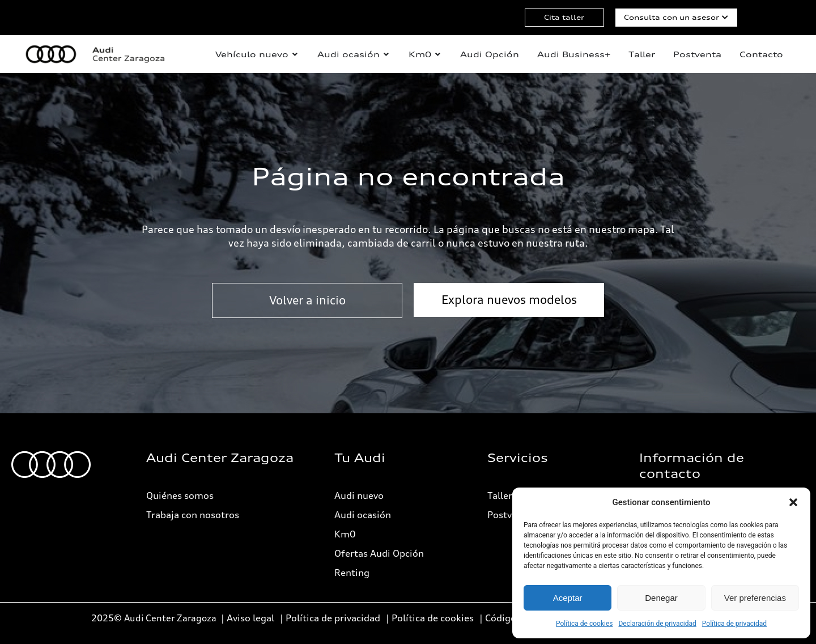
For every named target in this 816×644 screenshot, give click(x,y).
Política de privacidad (734, 624)
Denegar (661, 598)
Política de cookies (585, 624)
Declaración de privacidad (657, 624)
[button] (793, 502)
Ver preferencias (755, 598)
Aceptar (568, 598)
